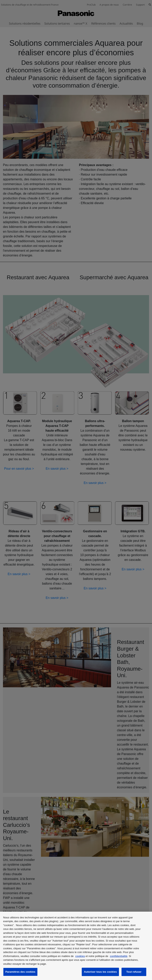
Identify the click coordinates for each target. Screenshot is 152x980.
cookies (80, 956)
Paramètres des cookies (20, 972)
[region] (76, 946)
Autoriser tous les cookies (100, 972)
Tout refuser (134, 972)
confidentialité (119, 956)
